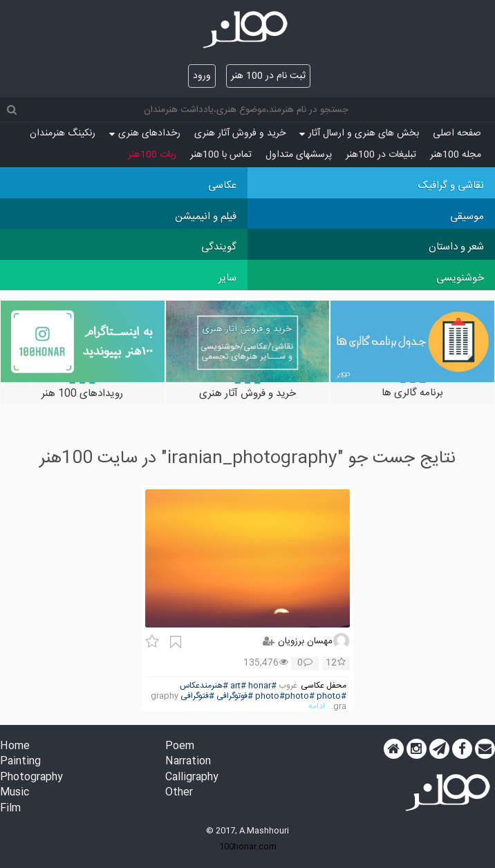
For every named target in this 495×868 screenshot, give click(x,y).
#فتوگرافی (197, 696)
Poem (180, 747)
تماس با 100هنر (221, 155)
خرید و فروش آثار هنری (240, 133)
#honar (262, 686)
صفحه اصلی (457, 133)
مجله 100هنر (456, 155)
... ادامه (321, 707)
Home (15, 747)
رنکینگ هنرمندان (63, 133)
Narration (188, 762)
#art (238, 686)
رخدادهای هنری (145, 133)
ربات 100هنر (152, 155)
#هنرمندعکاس (204, 686)
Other (179, 793)
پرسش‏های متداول (299, 155)
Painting (20, 762)
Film (10, 809)
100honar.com (248, 847)
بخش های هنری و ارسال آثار (359, 133)
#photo (331, 696)
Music (15, 793)
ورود (202, 76)
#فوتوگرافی (235, 696)
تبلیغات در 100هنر (381, 155)
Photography (31, 778)
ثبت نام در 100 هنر (268, 76)
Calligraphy (192, 778)
